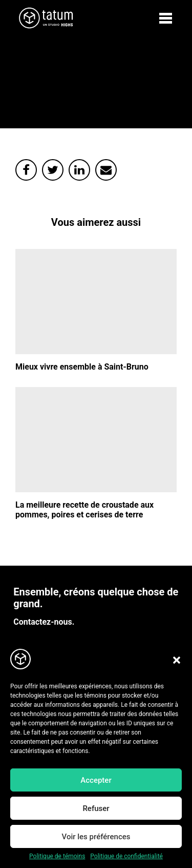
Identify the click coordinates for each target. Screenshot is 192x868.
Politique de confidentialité (126, 856)
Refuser (96, 808)
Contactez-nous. (44, 622)
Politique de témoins (57, 856)
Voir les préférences (96, 837)
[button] (177, 660)
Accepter (96, 780)
